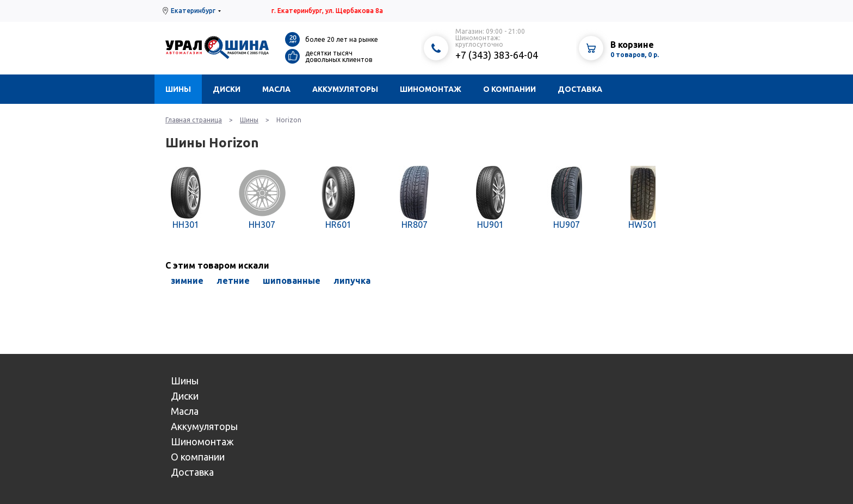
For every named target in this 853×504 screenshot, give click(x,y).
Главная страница (194, 120)
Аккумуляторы (345, 89)
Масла (276, 89)
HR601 (338, 225)
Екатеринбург (193, 11)
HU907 (567, 225)
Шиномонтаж (431, 89)
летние (233, 281)
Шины (178, 89)
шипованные (292, 281)
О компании (509, 89)
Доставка (580, 89)
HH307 (262, 225)
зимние (187, 281)
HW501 (643, 225)
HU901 (490, 225)
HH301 (186, 225)
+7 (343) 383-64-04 (497, 55)
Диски (227, 89)
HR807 (415, 225)
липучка (352, 281)
